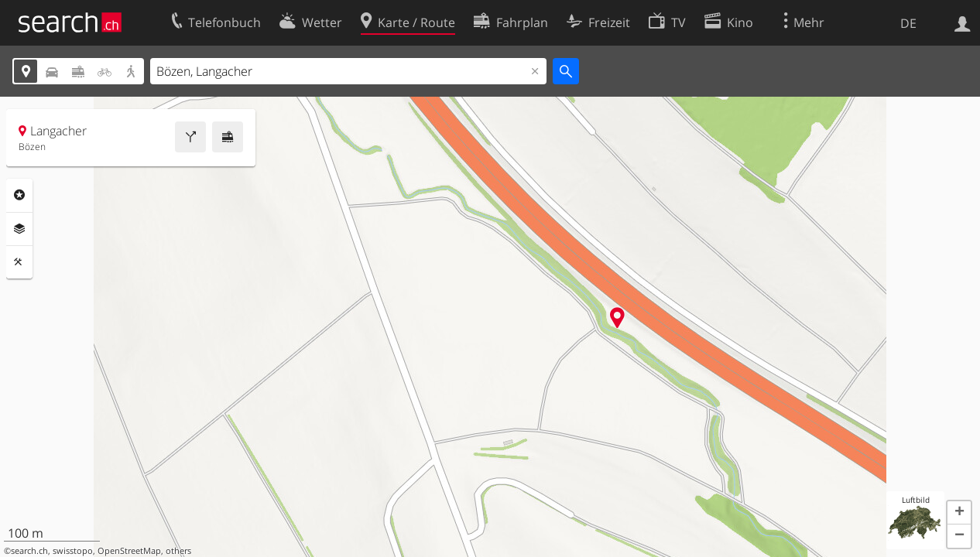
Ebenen (19, 229)
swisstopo (73, 551)
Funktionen (19, 262)
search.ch (29, 551)
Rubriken (19, 195)
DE (908, 23)
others (178, 551)
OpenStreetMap (129, 551)
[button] (959, 513)
